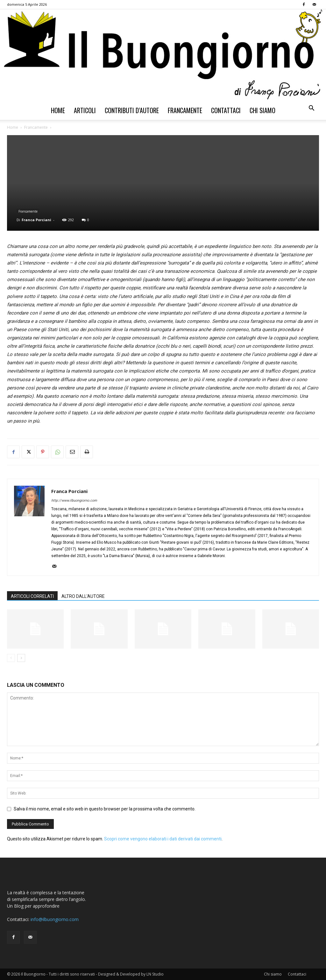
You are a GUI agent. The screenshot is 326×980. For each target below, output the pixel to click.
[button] (311, 109)
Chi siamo (262, 110)
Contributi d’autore (132, 110)
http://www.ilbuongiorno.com (74, 501)
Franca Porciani (36, 220)
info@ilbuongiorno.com (55, 919)
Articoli (85, 110)
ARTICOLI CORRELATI (32, 596)
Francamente (185, 110)
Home (58, 110)
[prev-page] (11, 658)
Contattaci (226, 110)
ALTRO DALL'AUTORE (83, 596)
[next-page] (21, 658)
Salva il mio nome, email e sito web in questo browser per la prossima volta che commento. (105, 809)
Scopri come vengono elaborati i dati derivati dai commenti (163, 839)
